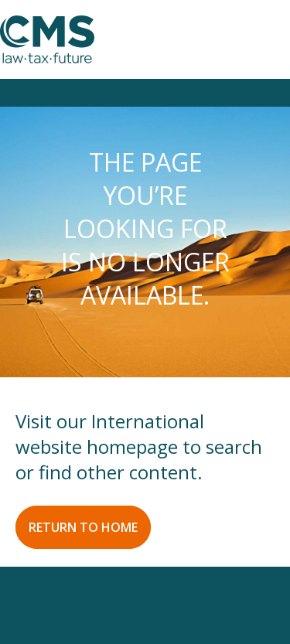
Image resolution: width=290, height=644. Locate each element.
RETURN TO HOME (83, 527)
